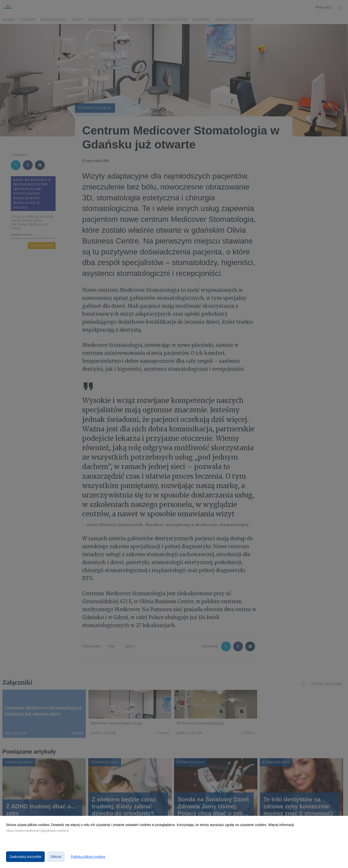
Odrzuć (56, 857)
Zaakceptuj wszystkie (25, 857)
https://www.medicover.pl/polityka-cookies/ (38, 831)
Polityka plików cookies (88, 857)
